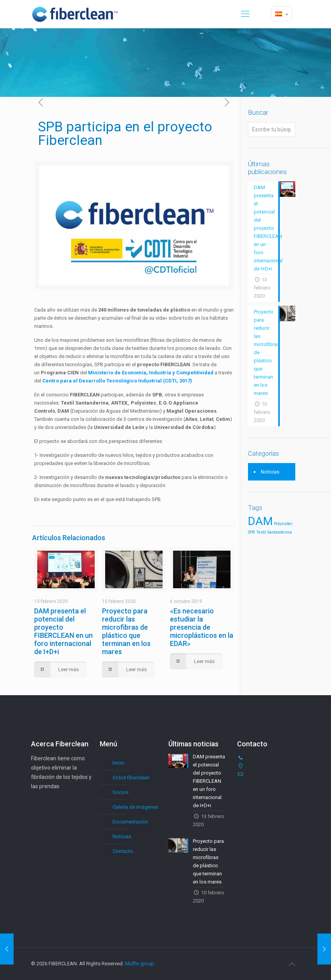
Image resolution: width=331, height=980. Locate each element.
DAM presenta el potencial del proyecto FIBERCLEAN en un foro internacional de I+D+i (63, 631)
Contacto (123, 851)
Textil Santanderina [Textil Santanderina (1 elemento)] (274, 532)
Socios (120, 792)
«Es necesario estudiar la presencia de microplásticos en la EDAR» (202, 627)
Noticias (270, 472)
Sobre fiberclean (131, 778)
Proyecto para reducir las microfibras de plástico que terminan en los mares (126, 631)
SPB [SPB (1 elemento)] (251, 532)
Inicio (119, 763)
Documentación (130, 822)
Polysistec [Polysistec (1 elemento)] (283, 524)
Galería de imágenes (135, 807)
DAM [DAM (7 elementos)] (260, 521)
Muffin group (140, 964)
